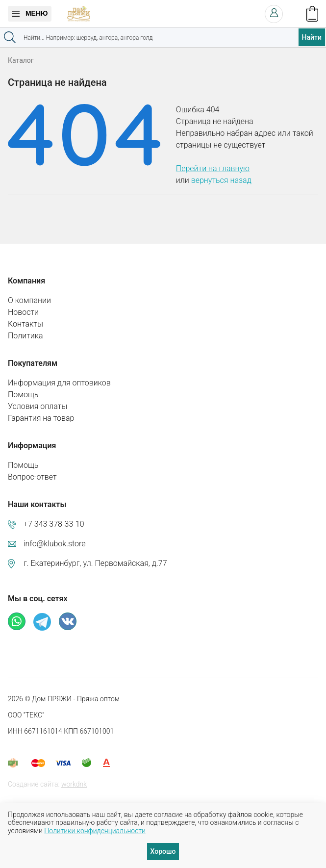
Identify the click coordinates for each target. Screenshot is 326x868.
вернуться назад (221, 180)
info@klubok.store (55, 544)
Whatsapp (17, 621)
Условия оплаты (38, 406)
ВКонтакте (68, 621)
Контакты (25, 324)
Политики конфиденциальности (95, 831)
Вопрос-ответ (32, 477)
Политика (25, 336)
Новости (23, 312)
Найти (312, 37)
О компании (29, 300)
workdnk (74, 784)
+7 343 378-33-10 (54, 524)
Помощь (23, 395)
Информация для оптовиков (59, 383)
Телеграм (42, 622)
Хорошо (163, 851)
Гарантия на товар (41, 418)
